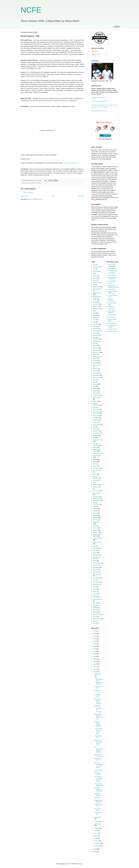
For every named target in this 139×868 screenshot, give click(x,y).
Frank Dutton (112, 281)
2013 (95, 664)
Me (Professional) (98, 440)
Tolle (94, 580)
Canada (95, 315)
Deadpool (96, 341)
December (98, 674)
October (95, 480)
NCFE (31, 10)
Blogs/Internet (97, 293)
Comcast (95, 329)
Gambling (96, 373)
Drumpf (95, 346)
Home (53, 196)
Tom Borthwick (112, 329)
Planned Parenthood (96, 503)
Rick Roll (95, 520)
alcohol (95, 276)
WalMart (95, 608)
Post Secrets (112, 317)
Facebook (96, 360)
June (96, 833)
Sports (95, 553)
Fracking (95, 369)
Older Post (81, 196)
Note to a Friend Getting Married (98, 724)
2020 (94, 265)
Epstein (95, 355)
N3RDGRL (111, 307)
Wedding (95, 612)
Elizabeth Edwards (98, 794)
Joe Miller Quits (97, 695)
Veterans (95, 603)
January (97, 846)
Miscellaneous (97, 456)
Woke (94, 621)
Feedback (97, 798)
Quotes (95, 513)
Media (95, 447)
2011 (95, 669)
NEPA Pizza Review (112, 312)
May (96, 836)
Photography (97, 500)
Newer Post (25, 196)
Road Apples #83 (98, 805)
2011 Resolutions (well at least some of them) (99, 681)
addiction (95, 271)
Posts (95, 51)
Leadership (96, 420)
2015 (95, 659)
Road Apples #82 (98, 813)
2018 (95, 651)
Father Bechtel (97, 365)
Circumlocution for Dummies (112, 278)
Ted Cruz (95, 570)
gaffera (68, 864)
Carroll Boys (112, 273)
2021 (95, 644)
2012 (95, 667)
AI (93, 274)
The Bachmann (97, 574)
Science (95, 530)
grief (94, 382)
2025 (95, 634)
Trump (95, 589)
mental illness (97, 453)
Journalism (96, 418)
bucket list (96, 304)
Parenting (96, 485)
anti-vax (95, 278)
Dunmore (96, 348)
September (98, 824)
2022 (95, 641)
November (98, 817)
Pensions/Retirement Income (97, 498)
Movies (95, 459)
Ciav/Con (96, 324)
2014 (95, 662)
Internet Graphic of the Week (98, 413)
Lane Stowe (112, 289)
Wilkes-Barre (97, 619)
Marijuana (96, 435)
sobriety (95, 550)
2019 (95, 649)
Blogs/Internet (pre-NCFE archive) (97, 298)
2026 (95, 631)
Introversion (96, 415)
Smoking (95, 548)
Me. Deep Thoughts (96, 444)
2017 (95, 654)
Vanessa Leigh (112, 331)
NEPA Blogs (112, 309)
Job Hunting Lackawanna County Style (99, 779)
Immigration (96, 409)
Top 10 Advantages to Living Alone (99, 765)
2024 (95, 636)
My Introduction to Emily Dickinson (99, 750)
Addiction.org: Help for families (100, 101)
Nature (95, 466)
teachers (95, 565)
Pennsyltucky (97, 493)
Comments (96, 55)
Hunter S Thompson (96, 404)
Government (96, 378)
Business (96, 306)
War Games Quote (98, 809)
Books (95, 302)
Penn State (96, 491)
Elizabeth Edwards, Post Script (98, 790)
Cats (94, 322)
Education (96, 350)
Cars (94, 320)
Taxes (95, 561)
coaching (95, 326)
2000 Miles (98, 706)
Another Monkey (113, 271)
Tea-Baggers (97, 563)
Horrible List (96, 395)
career (95, 317)
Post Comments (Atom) (35, 199)
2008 (95, 852)
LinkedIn (95, 429)
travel (94, 587)
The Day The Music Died (98, 785)
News (94, 474)
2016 (95, 656)
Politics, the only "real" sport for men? (98, 742)
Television (96, 572)
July (96, 831)
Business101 (97, 309)
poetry (95, 506)
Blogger (81, 864)
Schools (95, 528)
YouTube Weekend (98, 773)
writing (95, 623)
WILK (94, 616)
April (96, 838)
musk (94, 464)
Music (95, 462)
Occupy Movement (96, 477)
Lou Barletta (96, 433)
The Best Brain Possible (112, 326)
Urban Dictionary (98, 599)
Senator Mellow (97, 542)
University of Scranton (96, 596)
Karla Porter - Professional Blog (113, 286)
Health (95, 389)
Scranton (39, 183)
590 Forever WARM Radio (112, 266)
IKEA (94, 407)
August (97, 828)
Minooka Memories (111, 300)
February (98, 843)
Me (30, 183)
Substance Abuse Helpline (98, 98)
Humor (95, 401)
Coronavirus (96, 331)
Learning (95, 422)
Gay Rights (96, 375)
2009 (95, 849)
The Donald (96, 578)
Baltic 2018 (96, 287)
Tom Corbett (96, 582)
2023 (95, 639)
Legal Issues (96, 424)
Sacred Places (99, 770)
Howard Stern (97, 398)
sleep (94, 546)
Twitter (95, 591)
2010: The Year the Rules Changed (98, 701)
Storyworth (96, 555)
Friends (95, 371)
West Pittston (97, 614)
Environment (96, 352)
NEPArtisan (96, 468)
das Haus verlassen (96, 338)
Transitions (96, 585)
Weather (95, 610)
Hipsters (95, 391)
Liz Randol (96, 431)
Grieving (95, 384)
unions (95, 593)
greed (95, 380)
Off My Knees (112, 315)
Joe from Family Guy (70, 163)
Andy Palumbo (112, 268)
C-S (94, 313)
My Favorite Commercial (99, 755)
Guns (94, 386)
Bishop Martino (97, 289)
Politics (34, 183)
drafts (94, 343)
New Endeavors (97, 470)
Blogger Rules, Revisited (99, 801)
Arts (94, 285)
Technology (96, 567)
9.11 (94, 269)
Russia (95, 526)
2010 (95, 672)
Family (27, 183)
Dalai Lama (96, 335)
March (97, 841)
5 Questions (96, 267)
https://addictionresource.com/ (99, 111)
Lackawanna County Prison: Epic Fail (99, 717)
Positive (95, 511)
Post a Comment (28, 192)
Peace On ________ (98, 691)
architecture (96, 282)
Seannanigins (112, 323)
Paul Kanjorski (97, 487)
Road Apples (97, 522)
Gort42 (110, 283)
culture (95, 333)
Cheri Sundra (112, 275)
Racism (95, 515)
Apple (95, 280)
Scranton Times (97, 538)
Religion (95, 517)
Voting (95, 605)
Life (94, 427)
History (95, 393)
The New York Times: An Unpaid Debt (99, 731)
